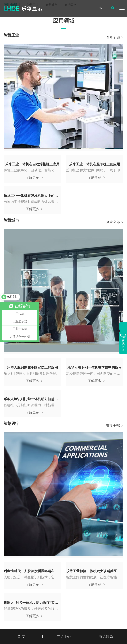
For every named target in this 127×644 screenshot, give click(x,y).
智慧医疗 (11, 424)
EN (100, 8)
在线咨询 (123, 343)
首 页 (21, 637)
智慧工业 (11, 35)
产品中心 (64, 637)
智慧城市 (11, 220)
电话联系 (106, 637)
